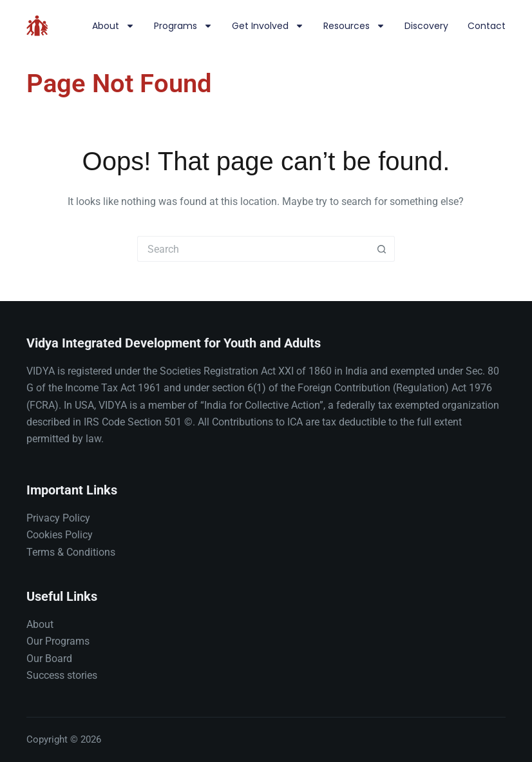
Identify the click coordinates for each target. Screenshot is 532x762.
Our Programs (58, 641)
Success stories (62, 675)
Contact (487, 26)
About (113, 26)
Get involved (268, 26)
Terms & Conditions (71, 552)
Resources (354, 26)
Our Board (49, 659)
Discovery (426, 26)
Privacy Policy (58, 518)
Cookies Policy (60, 535)
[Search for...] (253, 249)
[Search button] (382, 249)
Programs (183, 26)
